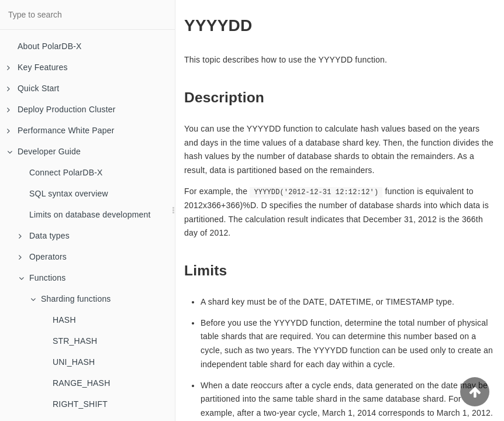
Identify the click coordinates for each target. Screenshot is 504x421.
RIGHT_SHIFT (80, 404)
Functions (42, 278)
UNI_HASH (74, 362)
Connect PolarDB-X (66, 172)
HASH (64, 320)
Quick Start (33, 88)
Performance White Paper (61, 130)
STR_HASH (75, 341)
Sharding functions (71, 299)
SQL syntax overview (69, 194)
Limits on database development (90, 215)
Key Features (37, 67)
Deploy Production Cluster (61, 109)
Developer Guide (44, 151)
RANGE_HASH (81, 383)
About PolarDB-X (50, 46)
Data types (44, 236)
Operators (43, 257)
